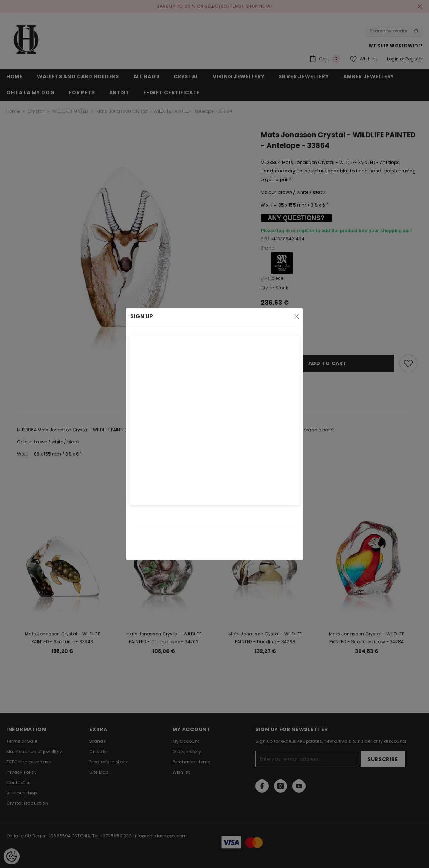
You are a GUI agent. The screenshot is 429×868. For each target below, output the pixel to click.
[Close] (297, 316)
